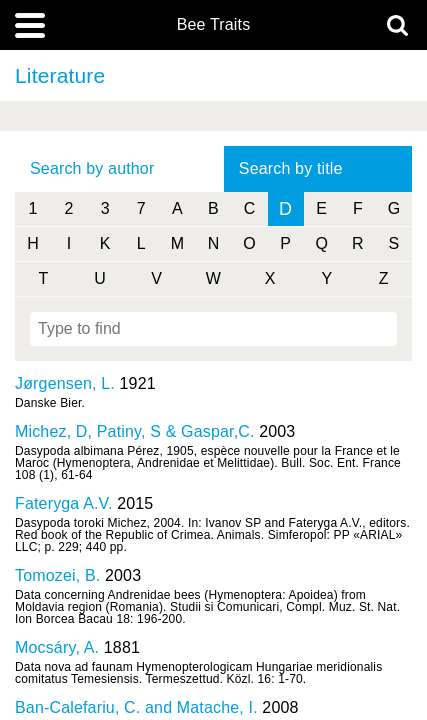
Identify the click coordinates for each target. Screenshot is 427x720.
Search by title (291, 168)
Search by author (92, 168)
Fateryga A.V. (64, 503)
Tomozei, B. (57, 575)
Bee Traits (214, 25)
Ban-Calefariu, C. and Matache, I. (136, 707)
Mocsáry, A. (57, 647)
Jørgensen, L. (65, 383)
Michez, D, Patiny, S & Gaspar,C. (135, 431)
